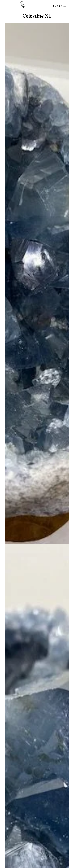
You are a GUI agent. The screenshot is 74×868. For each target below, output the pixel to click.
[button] (53, 6)
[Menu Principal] (65, 6)
